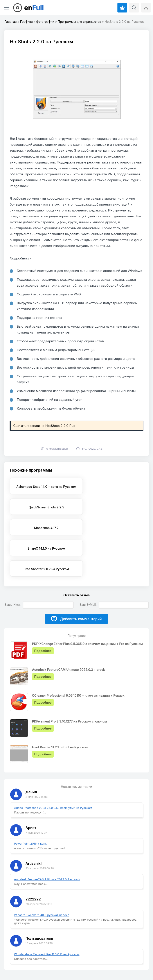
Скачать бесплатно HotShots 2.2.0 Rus (44, 426)
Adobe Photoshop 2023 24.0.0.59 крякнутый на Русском (53, 767)
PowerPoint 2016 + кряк (30, 802)
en (34, 8)
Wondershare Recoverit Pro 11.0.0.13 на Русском (47, 913)
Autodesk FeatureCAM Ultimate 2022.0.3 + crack (47, 838)
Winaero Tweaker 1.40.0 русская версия (42, 874)
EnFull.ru (12, 961)
